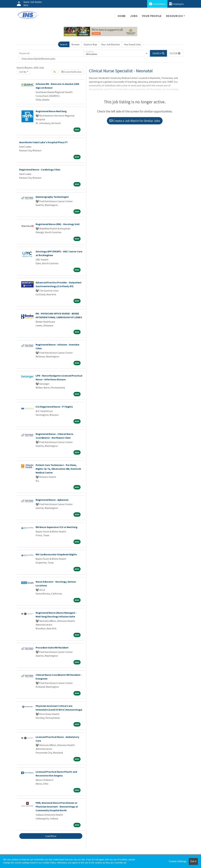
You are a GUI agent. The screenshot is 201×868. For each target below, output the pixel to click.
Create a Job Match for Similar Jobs (135, 121)
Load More (51, 836)
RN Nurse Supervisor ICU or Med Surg (57, 527)
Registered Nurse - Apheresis (52, 500)
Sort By (23, 72)
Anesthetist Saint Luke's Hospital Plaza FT (43, 142)
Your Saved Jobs (132, 44)
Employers (177, 4)
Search (64, 44)
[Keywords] (51, 53)
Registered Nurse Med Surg (51, 111)
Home (122, 16)
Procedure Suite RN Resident (52, 648)
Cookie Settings (178, 861)
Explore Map (90, 44)
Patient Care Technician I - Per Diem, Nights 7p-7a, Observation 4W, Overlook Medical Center (58, 469)
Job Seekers (157, 4)
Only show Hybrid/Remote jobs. (39, 59)
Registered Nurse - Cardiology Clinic (40, 170)
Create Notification (72, 72)
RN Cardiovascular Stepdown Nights (56, 554)
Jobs (134, 16)
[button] (175, 53)
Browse (75, 44)
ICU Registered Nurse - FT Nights (54, 407)
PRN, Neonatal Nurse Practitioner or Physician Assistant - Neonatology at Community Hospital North (57, 807)
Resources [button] (174, 16)
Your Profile (152, 16)
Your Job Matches (111, 44)
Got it (193, 861)
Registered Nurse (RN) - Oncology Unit (58, 224)
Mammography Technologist (52, 197)
